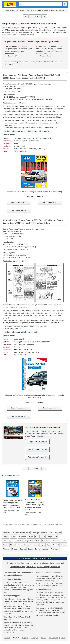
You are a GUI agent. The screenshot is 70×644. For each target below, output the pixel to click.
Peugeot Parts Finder (15, 64)
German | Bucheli (50, 51)
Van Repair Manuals (39, 533)
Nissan (36, 545)
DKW (43, 537)
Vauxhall (45, 549)
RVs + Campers (55, 533)
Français (35, 638)
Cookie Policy (31, 567)
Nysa (43, 545)
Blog (41, 563)
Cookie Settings (43, 567)
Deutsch (7, 638)
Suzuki (30, 549)
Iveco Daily (56, 541)
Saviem (23, 549)
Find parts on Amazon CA (37, 457)
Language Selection (16, 563)
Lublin (64, 541)
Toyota (37, 549)
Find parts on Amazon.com (37, 442)
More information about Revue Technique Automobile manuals (26, 131)
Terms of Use (55, 567)
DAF (37, 537)
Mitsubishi (28, 545)
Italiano (44, 638)
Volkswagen (55, 549)
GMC (38, 541)
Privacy (22, 567)
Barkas (6, 537)
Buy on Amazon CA (19, 210)
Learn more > (60, 10)
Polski (63, 638)
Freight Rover (29, 541)
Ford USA (18, 541)
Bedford (13, 537)
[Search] (65, 4)
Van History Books (23, 533)
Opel (49, 545)
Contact (47, 563)
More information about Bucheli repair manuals (20, 332)
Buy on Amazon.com (19, 202)
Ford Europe (8, 541)
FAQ (53, 563)
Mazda (6, 545)
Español (25, 638)
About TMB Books (32, 563)
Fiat (55, 537)
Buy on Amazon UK (50, 202)
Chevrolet (22, 537)
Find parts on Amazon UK (37, 449)
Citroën (30, 537)
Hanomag (46, 541)
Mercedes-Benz (16, 545)
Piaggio (64, 545)
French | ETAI (19, 51)
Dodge (49, 537)
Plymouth (7, 549)
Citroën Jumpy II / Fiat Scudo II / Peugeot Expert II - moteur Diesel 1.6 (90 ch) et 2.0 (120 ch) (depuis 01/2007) (35, 505)
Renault (15, 549)
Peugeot (35, 16)
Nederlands (54, 638)
